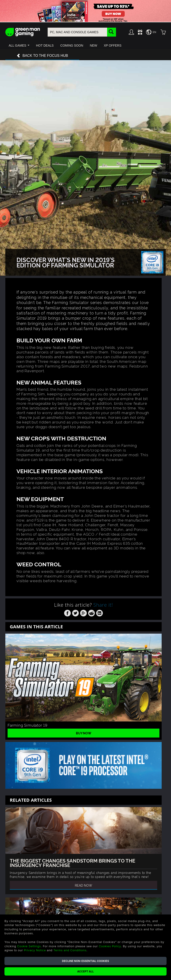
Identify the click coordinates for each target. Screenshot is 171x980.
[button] (19, 45)
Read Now (83, 885)
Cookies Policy (110, 946)
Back (42, 56)
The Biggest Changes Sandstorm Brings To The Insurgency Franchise (72, 863)
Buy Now (84, 733)
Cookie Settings (29, 946)
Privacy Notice (35, 950)
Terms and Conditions (70, 950)
